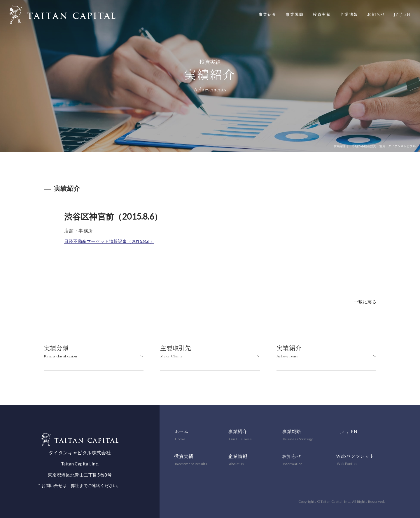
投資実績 (322, 15)
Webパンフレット (355, 457)
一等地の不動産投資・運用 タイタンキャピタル (62, 15)
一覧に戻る (364, 302)
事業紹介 (267, 15)
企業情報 (349, 15)
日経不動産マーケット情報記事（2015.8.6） (112, 241)
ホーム (181, 434)
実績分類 (94, 354)
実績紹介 (326, 354)
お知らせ (376, 15)
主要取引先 (210, 354)
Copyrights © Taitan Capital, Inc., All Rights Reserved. (336, 501)
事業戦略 (295, 15)
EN (407, 14)
